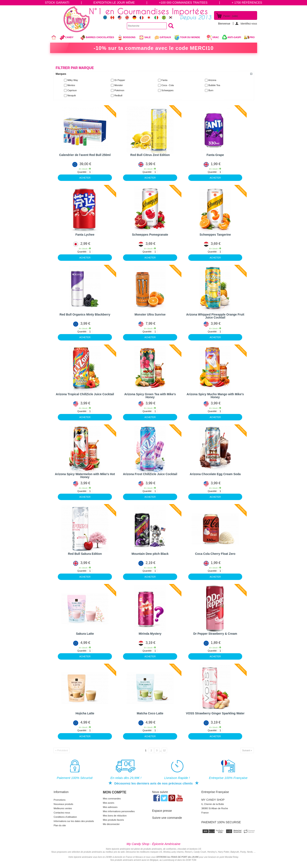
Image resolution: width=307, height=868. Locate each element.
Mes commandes (112, 799)
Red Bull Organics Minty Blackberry (85, 314)
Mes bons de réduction (115, 816)
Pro (252, 37)
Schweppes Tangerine (215, 235)
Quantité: (82, 172)
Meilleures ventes (63, 808)
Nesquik (72, 95)
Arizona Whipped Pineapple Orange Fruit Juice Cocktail (215, 316)
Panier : (231, 16)
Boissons (126, 37)
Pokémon (119, 90)
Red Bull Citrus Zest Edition (150, 155)
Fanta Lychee (85, 235)
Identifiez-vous (249, 24)
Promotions (60, 800)
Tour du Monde (189, 38)
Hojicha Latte (85, 713)
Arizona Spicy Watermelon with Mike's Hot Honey (85, 476)
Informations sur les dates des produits (74, 821)
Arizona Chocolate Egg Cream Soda (215, 474)
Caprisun (72, 90)
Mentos (71, 85)
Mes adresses (110, 807)
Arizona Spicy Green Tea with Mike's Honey (150, 396)
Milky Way (73, 80)
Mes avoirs (109, 803)
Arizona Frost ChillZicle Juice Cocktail (150, 474)
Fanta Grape (215, 155)
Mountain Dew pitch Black (150, 554)
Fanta (164, 80)
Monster (119, 85)
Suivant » (247, 750)
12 (164, 750)
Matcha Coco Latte (150, 713)
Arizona (212, 80)
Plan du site (60, 825)
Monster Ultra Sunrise (150, 314)
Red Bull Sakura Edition (85, 554)
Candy (68, 38)
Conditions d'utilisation (65, 817)
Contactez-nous (62, 813)
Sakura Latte (85, 634)
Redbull (118, 95)
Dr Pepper (120, 80)
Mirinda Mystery (150, 634)
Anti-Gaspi (234, 37)
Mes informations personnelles (119, 811)
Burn (211, 90)
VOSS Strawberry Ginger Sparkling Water (215, 713)
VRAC (213, 37)
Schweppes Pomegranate (150, 235)
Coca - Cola (168, 85)
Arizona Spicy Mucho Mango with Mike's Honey (215, 396)
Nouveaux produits (64, 804)
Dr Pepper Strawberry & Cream (215, 634)
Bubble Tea (214, 85)
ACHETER (85, 178)
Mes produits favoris (113, 820)
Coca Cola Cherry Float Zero (215, 554)
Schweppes (167, 90)
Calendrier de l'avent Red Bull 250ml (85, 155)
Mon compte (115, 792)
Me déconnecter (111, 824)
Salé (145, 37)
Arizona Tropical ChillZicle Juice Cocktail (85, 394)
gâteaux (163, 37)
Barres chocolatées (97, 37)
